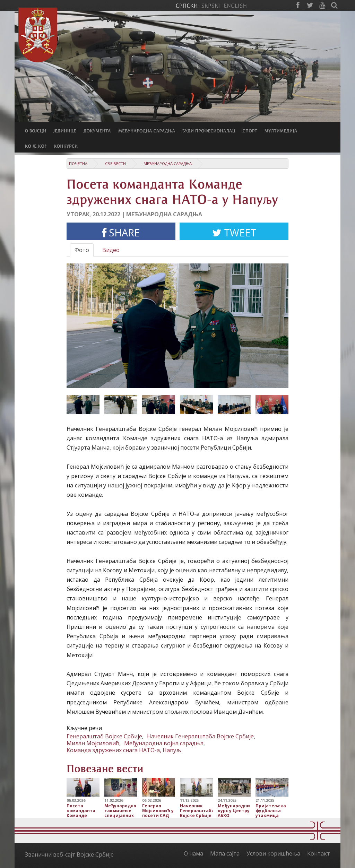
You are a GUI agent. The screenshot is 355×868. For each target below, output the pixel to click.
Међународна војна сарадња (164, 743)
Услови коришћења (273, 853)
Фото (82, 250)
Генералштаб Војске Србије (104, 736)
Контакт (319, 853)
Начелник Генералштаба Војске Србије (200, 736)
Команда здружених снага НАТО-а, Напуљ (124, 750)
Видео (111, 250)
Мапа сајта (225, 853)
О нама (193, 853)
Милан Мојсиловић (93, 743)
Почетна (78, 163)
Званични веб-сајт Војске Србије (69, 854)
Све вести (115, 163)
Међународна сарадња (168, 163)
